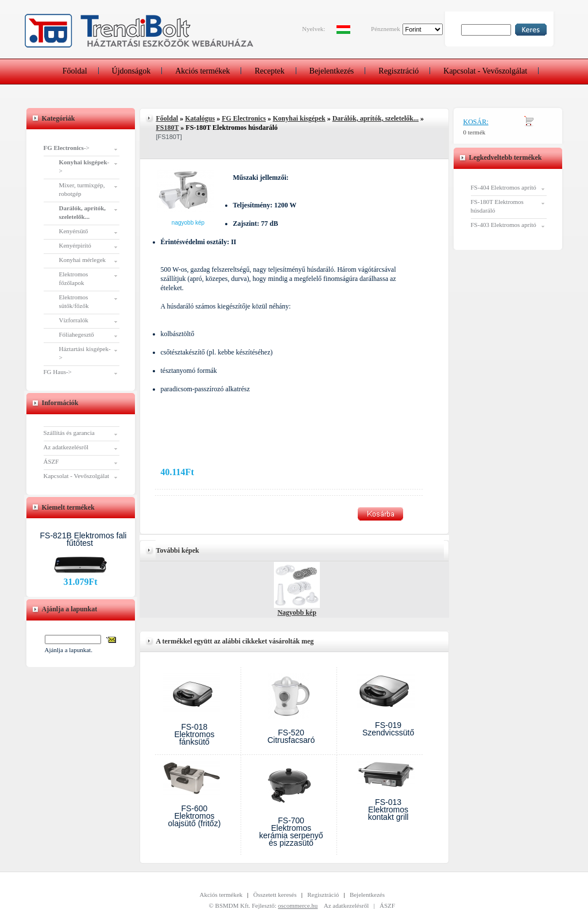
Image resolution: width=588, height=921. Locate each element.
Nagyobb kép (188, 223)
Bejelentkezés (332, 71)
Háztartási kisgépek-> (85, 353)
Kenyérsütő (74, 231)
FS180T (168, 128)
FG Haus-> (58, 372)
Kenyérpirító (75, 245)
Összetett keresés (275, 895)
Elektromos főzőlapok (74, 278)
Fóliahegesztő (77, 334)
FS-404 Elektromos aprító (504, 187)
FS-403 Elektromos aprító (504, 225)
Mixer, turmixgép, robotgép (82, 189)
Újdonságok (131, 71)
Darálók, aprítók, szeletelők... (376, 118)
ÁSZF (51, 461)
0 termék (475, 132)
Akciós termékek (202, 71)
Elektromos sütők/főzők (74, 301)
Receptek (269, 71)
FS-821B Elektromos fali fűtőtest (84, 539)
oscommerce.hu (298, 905)
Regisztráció (399, 71)
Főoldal (75, 71)
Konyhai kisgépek (299, 118)
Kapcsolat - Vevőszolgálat (485, 71)
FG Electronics (244, 118)
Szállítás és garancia (69, 433)
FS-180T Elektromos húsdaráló (497, 206)
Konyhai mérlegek (83, 260)
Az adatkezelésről (66, 447)
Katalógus (200, 118)
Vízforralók (74, 320)
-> (67, 148)
